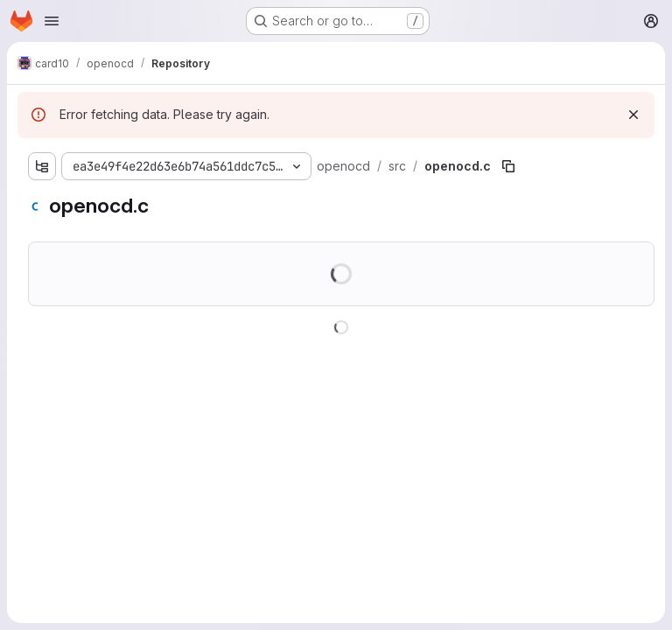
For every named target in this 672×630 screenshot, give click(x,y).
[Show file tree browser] (42, 166)
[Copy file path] (508, 166)
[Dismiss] (633, 115)
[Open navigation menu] (52, 21)
